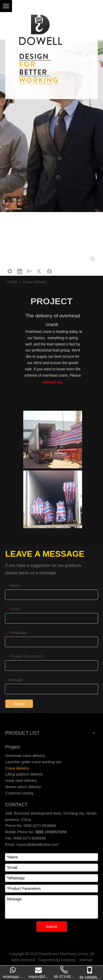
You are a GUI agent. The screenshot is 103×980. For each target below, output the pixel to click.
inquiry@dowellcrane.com (37, 844)
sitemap (86, 960)
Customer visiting (19, 793)
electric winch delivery (23, 787)
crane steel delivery (21, 781)
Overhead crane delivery (25, 756)
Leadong (68, 960)
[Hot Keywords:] (93, 259)
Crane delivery (17, 768)
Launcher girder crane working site (33, 762)
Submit (19, 704)
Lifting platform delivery (24, 774)
